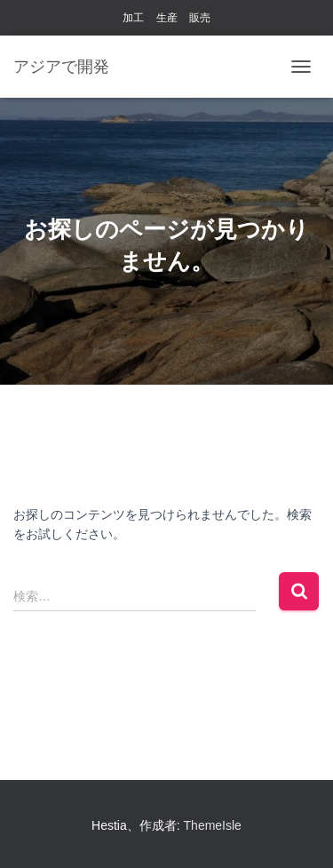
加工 (133, 18)
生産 (167, 18)
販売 (200, 18)
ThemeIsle (213, 825)
